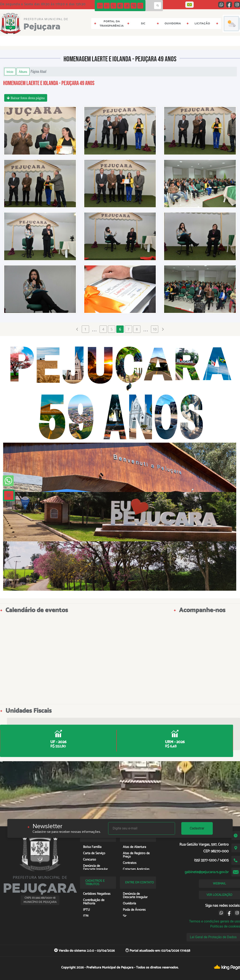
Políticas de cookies (225, 926)
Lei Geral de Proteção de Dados (213, 937)
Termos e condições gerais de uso (215, 921)
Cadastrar (197, 828)
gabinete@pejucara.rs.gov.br (207, 872)
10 (155, 329)
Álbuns (23, 72)
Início (10, 72)
